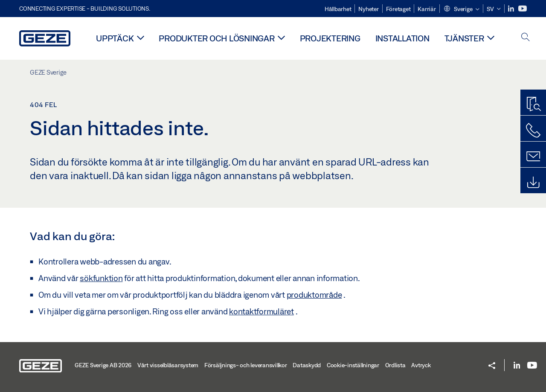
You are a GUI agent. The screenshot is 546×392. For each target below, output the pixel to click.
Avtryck (421, 365)
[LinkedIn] (512, 9)
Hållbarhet (338, 9)
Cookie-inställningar (353, 365)
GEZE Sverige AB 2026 (103, 365)
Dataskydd (307, 365)
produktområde (314, 295)
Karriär (427, 9)
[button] (461, 9)
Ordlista (395, 365)
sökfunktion (101, 278)
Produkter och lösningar (216, 38)
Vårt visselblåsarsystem (168, 365)
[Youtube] (523, 9)
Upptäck (115, 38)
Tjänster (464, 38)
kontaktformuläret (261, 311)
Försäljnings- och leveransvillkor (246, 365)
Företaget (398, 9)
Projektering (330, 38)
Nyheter (368, 9)
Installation (402, 38)
